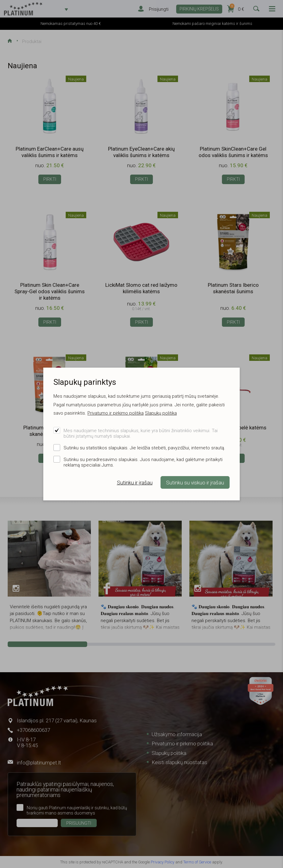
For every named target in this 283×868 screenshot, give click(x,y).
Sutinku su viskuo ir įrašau (195, 483)
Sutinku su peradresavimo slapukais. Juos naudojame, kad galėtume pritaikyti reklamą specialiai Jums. (143, 462)
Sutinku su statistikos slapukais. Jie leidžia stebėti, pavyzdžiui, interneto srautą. (144, 448)
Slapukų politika (161, 413)
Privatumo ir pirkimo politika (116, 413)
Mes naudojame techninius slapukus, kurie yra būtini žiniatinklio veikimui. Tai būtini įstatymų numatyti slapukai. (141, 433)
